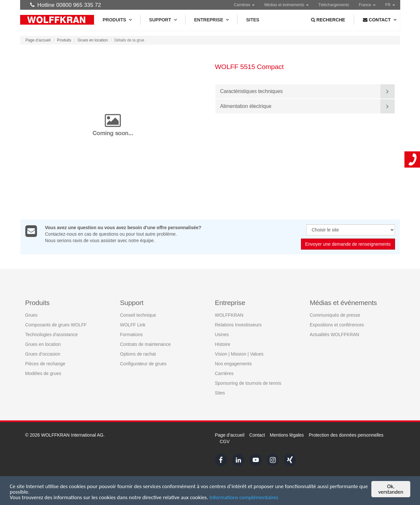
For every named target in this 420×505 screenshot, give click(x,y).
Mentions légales (287, 435)
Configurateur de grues (143, 364)
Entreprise (211, 20)
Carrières (244, 5)
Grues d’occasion (43, 354)
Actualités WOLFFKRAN (334, 335)
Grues (31, 315)
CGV (225, 441)
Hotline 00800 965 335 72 (66, 5)
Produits (117, 20)
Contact (257, 435)
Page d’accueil (38, 40)
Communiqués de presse (335, 315)
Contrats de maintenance (145, 344)
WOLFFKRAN (229, 315)
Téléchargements (334, 5)
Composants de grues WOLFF (56, 325)
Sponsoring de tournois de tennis (248, 383)
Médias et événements (287, 5)
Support (163, 20)
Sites (253, 20)
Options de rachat (138, 354)
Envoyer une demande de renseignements (348, 244)
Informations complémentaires (244, 498)
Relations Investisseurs (238, 325)
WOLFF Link (133, 325)
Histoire (223, 344)
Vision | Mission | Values (239, 354)
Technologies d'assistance (52, 335)
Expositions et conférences (337, 325)
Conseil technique (138, 315)
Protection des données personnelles (346, 435)
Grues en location (93, 40)
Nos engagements (234, 364)
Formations (131, 335)
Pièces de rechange (45, 364)
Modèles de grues (43, 373)
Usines (222, 335)
